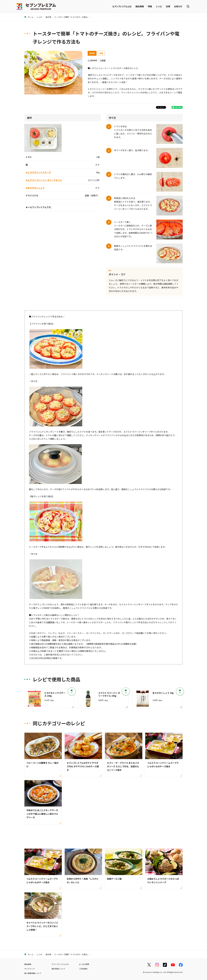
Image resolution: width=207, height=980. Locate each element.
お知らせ (178, 6)
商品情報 (140, 6)
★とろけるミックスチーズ (38, 172)
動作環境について (58, 969)
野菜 (101, 53)
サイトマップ (29, 969)
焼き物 (48, 17)
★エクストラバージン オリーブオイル (44, 180)
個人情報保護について (33, 973)
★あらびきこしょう (35, 188)
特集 (150, 6)
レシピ (159, 6)
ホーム (29, 17)
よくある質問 (84, 964)
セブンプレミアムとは (122, 6)
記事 (168, 6)
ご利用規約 (83, 969)
